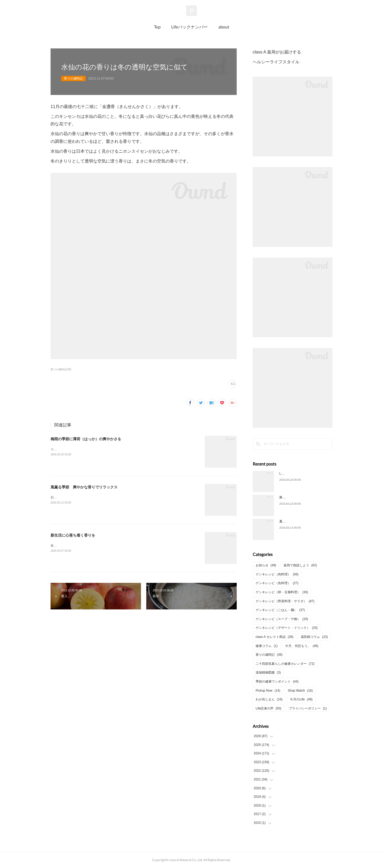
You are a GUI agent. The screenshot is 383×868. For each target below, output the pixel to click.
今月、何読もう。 (302, 646)
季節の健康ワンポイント (277, 682)
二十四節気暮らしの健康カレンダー (285, 664)
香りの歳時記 (73, 78)
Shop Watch (300, 691)
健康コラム (267, 646)
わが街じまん (269, 699)
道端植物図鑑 (268, 672)
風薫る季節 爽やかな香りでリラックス (84, 487)
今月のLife (301, 699)
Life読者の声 (268, 708)
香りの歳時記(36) (61, 369)
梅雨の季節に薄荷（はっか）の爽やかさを (86, 439)
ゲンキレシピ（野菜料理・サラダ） (285, 601)
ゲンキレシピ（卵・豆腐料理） (282, 592)
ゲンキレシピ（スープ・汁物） (282, 619)
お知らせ (266, 565)
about (224, 27)
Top (157, 27)
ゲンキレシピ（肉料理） (277, 574)
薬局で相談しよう (300, 565)
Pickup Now (268, 691)
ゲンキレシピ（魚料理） (277, 583)
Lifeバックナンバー (190, 27)
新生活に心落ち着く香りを (73, 535)
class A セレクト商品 (274, 637)
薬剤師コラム (314, 637)
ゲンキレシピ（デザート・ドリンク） (287, 628)
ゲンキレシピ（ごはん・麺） (280, 610)
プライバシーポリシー (308, 708)
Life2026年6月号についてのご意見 (304, 474)
